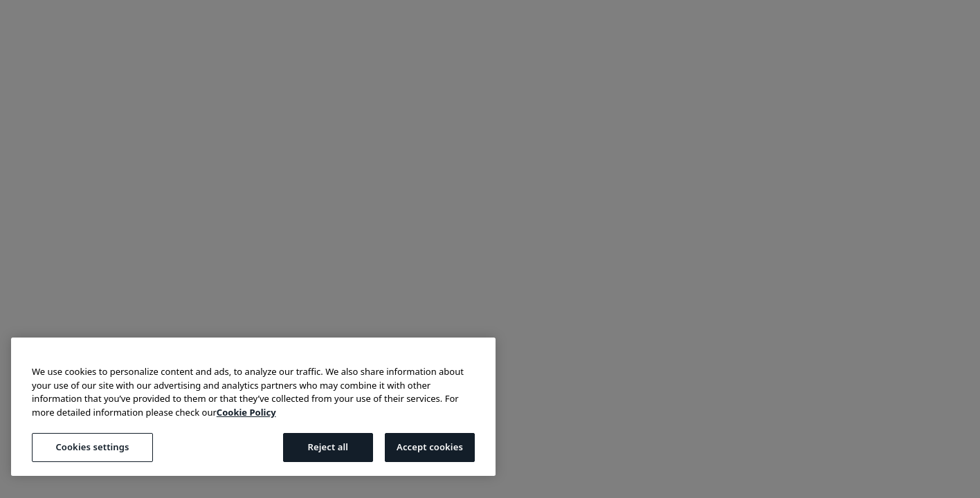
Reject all (328, 447)
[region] (253, 407)
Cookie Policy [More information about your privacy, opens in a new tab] (246, 412)
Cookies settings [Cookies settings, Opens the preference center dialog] (92, 447)
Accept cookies (430, 447)
